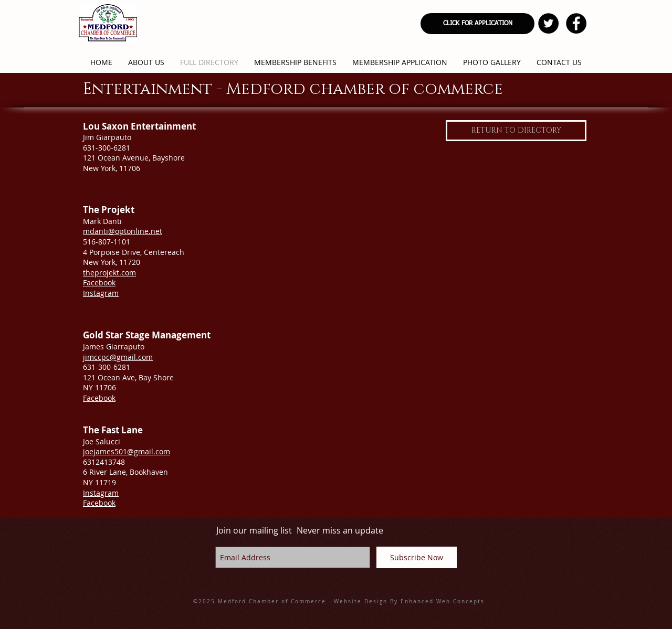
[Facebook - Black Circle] (576, 23)
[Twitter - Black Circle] (548, 23)
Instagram (101, 293)
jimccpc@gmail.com (118, 357)
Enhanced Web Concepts (443, 601)
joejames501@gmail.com (127, 451)
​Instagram (101, 493)
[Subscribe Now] (417, 557)
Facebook (99, 282)
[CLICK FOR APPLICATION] (477, 24)
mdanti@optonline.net (123, 231)
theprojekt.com (109, 273)
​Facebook (99, 503)
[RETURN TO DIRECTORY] (516, 131)
